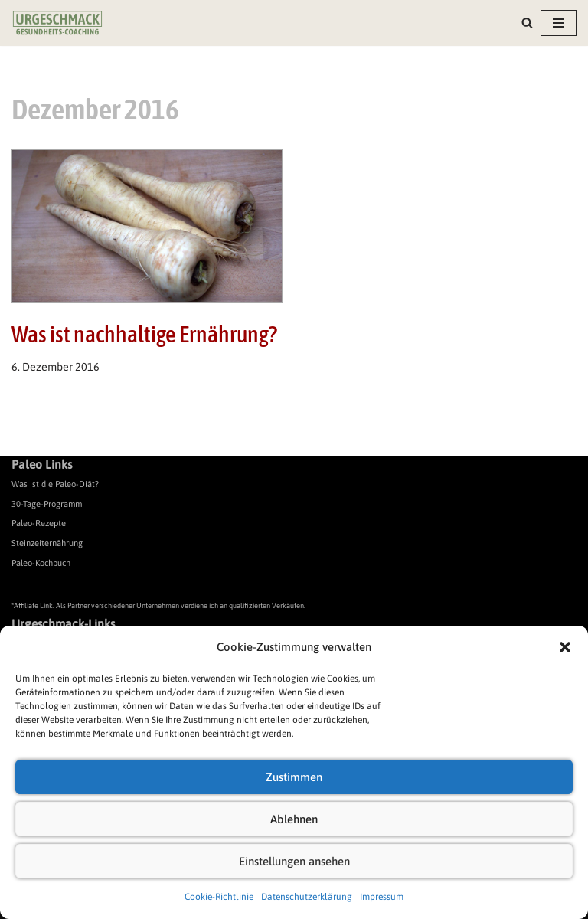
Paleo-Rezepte (39, 523)
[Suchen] (527, 23)
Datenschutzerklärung (307, 897)
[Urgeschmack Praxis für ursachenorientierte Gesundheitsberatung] (57, 23)
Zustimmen (294, 777)
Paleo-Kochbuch (41, 563)
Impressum (382, 897)
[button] (565, 647)
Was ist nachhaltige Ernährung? (144, 334)
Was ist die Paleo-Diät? (55, 484)
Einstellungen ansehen (294, 861)
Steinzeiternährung (47, 543)
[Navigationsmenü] (559, 23)
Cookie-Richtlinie (219, 897)
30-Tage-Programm (47, 504)
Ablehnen (294, 819)
